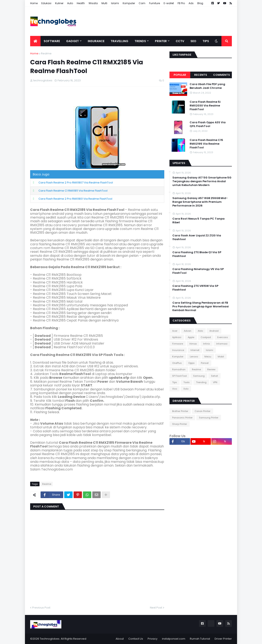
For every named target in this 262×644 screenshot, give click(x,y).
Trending (201, 382)
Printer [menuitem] (161, 41)
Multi (104, 3)
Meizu (208, 357)
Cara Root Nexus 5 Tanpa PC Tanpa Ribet (198, 221)
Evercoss (223, 337)
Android (214, 331)
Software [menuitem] (52, 41)
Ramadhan (179, 369)
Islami (115, 3)
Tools (187, 382)
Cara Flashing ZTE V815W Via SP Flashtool (195, 288)
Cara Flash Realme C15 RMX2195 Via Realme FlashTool (206, 144)
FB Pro (181, 3)
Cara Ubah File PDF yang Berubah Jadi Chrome (207, 86)
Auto (70, 3)
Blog (200, 3)
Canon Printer (203, 411)
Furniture (154, 3)
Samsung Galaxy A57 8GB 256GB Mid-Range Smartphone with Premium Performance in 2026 (200, 202)
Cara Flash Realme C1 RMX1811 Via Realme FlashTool (73, 191)
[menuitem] (35, 41)
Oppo (191, 363)
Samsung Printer (209, 418)
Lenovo (194, 357)
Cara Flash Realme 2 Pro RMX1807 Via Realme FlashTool (76, 183)
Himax (193, 344)
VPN (215, 382)
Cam (142, 3)
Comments (222, 75)
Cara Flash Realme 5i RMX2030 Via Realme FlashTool (205, 106)
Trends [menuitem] (140, 41)
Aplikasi (177, 337)
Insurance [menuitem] (96, 41)
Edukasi (46, 3)
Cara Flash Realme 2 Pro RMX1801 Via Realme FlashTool (75, 199)
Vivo (175, 389)
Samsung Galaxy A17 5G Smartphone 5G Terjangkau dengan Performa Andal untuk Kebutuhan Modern (202, 181)
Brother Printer (180, 411)
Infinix (206, 344)
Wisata (93, 3)
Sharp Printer (180, 424)
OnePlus (177, 363)
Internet (195, 350)
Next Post (156, 608)
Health (81, 3)
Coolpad (206, 337)
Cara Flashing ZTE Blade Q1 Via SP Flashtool (197, 254)
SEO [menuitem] (193, 41)
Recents (201, 75)
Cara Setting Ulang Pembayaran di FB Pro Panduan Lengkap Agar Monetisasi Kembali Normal (201, 307)
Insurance (178, 350)
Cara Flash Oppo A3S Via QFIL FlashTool (208, 124)
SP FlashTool (179, 376)
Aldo (200, 331)
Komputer (129, 3)
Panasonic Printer (182, 418)
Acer (175, 331)
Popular (180, 75)
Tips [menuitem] (206, 41)
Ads (191, 3)
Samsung (199, 376)
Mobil (221, 357)
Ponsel (205, 363)
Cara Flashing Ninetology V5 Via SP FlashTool (198, 271)
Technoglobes (50, 639)
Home (34, 3)
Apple (191, 337)
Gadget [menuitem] (72, 41)
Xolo (186, 389)
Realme (46, 53)
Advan (188, 331)
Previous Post (41, 608)
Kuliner (59, 3)
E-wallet (169, 3)
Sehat (214, 376)
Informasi (222, 344)
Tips (175, 382)
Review (211, 369)
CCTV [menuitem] (180, 41)
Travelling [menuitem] (119, 41)
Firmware (178, 344)
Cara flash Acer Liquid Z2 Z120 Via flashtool (197, 237)
